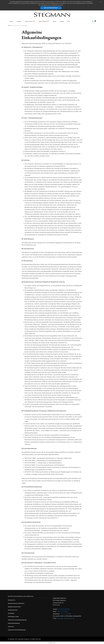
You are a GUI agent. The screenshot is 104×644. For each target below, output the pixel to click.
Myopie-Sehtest (43, 21)
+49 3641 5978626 (64, 609)
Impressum (11, 627)
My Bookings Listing (13, 617)
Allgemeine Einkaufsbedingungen (17, 630)
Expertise (19, 21)
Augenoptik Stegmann (24, 639)
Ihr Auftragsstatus (51, 8)
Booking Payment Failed (14, 607)
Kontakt (62, 21)
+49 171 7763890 (62, 611)
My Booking (11, 613)
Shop (69, 21)
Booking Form (12, 600)
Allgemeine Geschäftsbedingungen (17, 620)
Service (55, 21)
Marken (11, 21)
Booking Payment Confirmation (16, 603)
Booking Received (13, 610)
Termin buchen (29, 21)
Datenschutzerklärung (14, 623)
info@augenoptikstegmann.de (66, 618)
